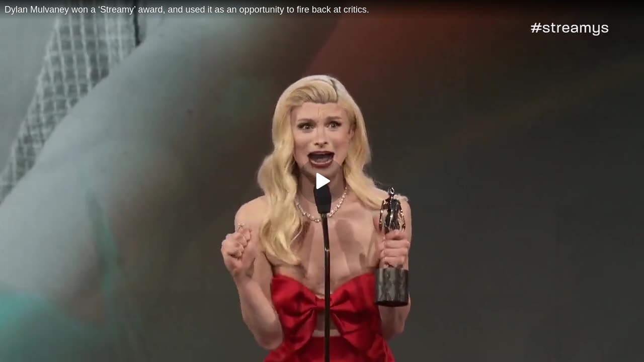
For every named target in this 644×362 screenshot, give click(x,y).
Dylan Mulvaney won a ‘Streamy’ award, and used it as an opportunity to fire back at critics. (187, 10)
